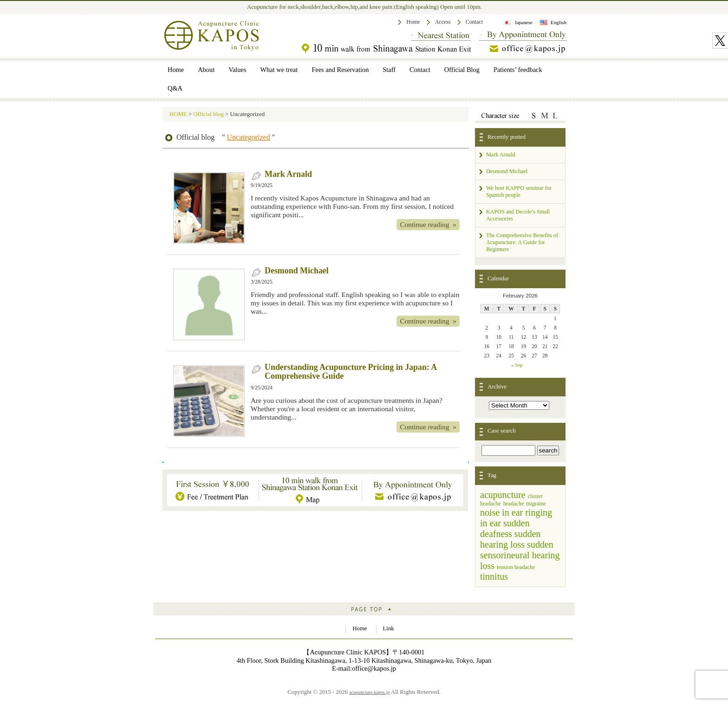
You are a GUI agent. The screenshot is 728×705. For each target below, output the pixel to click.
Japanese (523, 22)
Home (413, 22)
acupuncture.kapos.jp (369, 692)
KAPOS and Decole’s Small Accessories (518, 215)
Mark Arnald (288, 174)
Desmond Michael (297, 271)
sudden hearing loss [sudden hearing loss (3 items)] (510, 539)
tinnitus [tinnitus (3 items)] (494, 576)
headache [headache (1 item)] (514, 504)
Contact (474, 22)
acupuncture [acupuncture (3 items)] (503, 495)
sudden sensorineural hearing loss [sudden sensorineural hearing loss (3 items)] (520, 555)
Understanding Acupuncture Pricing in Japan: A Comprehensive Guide (351, 372)
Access (443, 22)
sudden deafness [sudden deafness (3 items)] (505, 528)
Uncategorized (248, 137)
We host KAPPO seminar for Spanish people (519, 191)
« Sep (517, 365)
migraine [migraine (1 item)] (536, 504)
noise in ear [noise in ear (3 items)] (501, 512)
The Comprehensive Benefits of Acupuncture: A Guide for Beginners (522, 242)
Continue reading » (428, 224)
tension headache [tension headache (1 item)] (516, 567)
